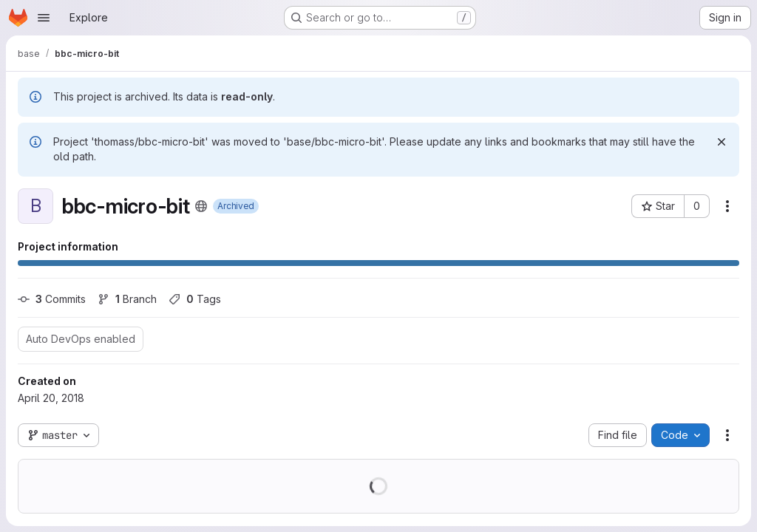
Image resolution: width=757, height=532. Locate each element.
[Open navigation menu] (44, 18)
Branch (127, 299)
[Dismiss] (722, 142)
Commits (52, 299)
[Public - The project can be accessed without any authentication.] (201, 206)
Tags (195, 299)
